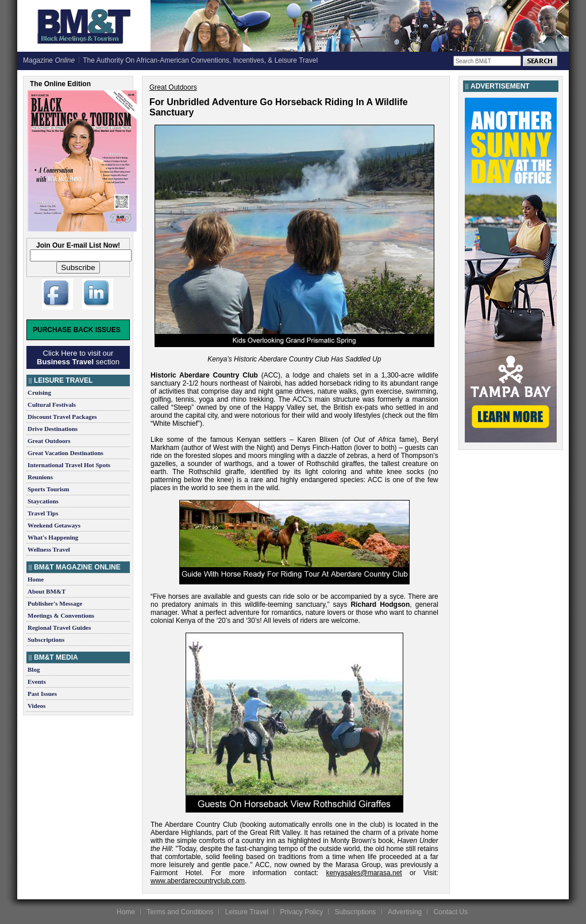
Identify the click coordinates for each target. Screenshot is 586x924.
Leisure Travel (247, 912)
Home (36, 579)
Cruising (39, 392)
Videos (36, 706)
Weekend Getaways (54, 525)
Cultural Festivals (52, 405)
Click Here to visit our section (78, 357)
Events (37, 682)
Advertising (405, 912)
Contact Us (451, 912)
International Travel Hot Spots (69, 465)
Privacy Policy (301, 912)
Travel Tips (43, 513)
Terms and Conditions (180, 912)
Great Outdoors (49, 441)
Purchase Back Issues (77, 330)
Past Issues (42, 694)
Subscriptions (46, 640)
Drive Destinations (53, 429)
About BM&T (47, 591)
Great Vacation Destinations (65, 453)
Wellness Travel (49, 549)
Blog (34, 669)
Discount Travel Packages (62, 417)
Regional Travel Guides (59, 627)
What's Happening (53, 537)
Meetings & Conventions (61, 615)
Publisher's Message (55, 603)
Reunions (40, 477)
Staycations (43, 501)
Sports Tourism (48, 489)
